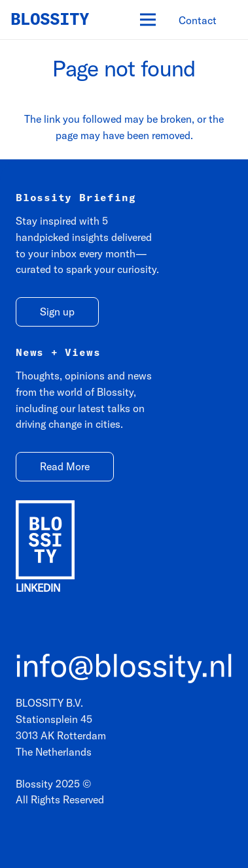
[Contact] (198, 21)
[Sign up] (57, 312)
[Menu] (148, 20)
